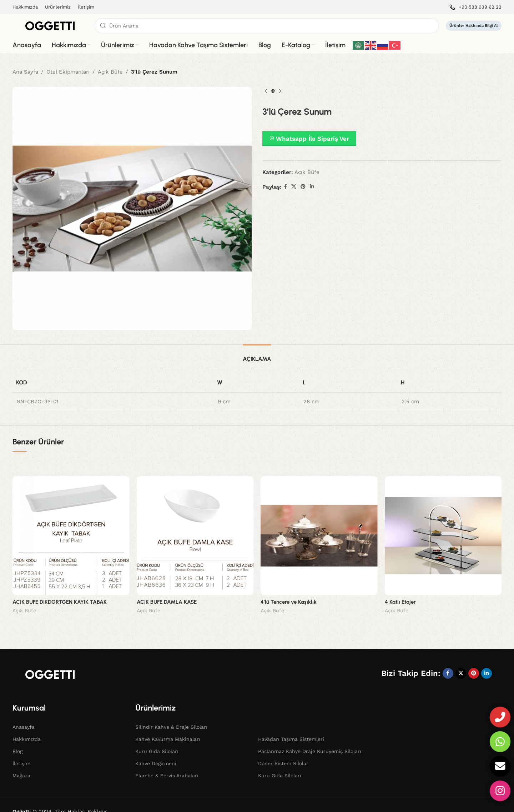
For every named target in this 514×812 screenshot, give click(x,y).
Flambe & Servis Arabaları (167, 764)
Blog (17, 740)
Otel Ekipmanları (68, 72)
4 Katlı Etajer (400, 602)
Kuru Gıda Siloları (157, 740)
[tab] (257, 355)
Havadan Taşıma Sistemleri (291, 728)
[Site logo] (50, 25)
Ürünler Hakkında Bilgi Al (474, 26)
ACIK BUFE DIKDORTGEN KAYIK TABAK (60, 602)
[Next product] (280, 91)
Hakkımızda (27, 728)
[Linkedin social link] (312, 187)
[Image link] (50, 663)
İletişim (21, 752)
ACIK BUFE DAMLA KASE (167, 602)
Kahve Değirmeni (156, 752)
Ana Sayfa (25, 72)
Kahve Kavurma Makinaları (168, 728)
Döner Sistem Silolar (283, 752)
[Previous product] (266, 91)
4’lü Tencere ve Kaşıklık (289, 602)
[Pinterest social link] (303, 187)
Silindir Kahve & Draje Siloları (171, 716)
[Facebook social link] (285, 187)
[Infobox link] (475, 7)
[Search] (267, 26)
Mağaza (21, 764)
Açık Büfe (110, 72)
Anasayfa (24, 716)
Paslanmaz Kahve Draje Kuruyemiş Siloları (310, 740)
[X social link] (294, 187)
